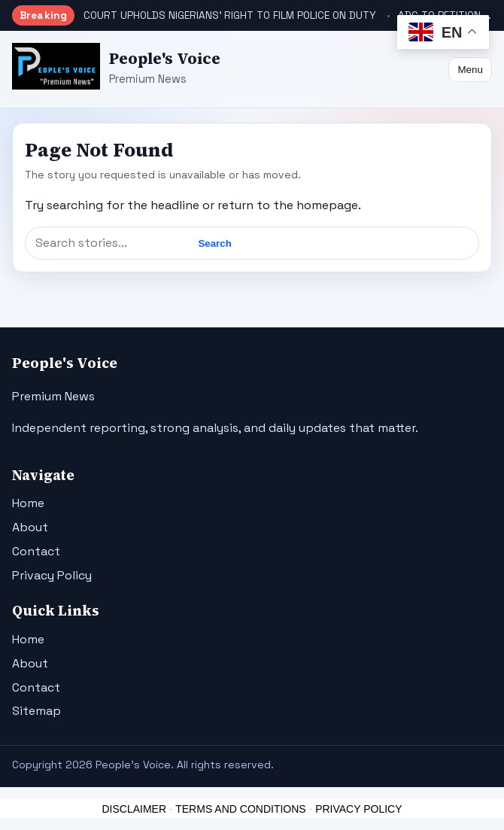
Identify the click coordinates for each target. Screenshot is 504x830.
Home (28, 503)
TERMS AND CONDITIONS (240, 809)
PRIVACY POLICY (358, 809)
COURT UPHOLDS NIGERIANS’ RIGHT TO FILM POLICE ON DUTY (230, 15)
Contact (36, 551)
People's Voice (165, 58)
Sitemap (36, 711)
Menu (470, 70)
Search (214, 243)
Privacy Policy (52, 575)
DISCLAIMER (134, 809)
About (30, 527)
